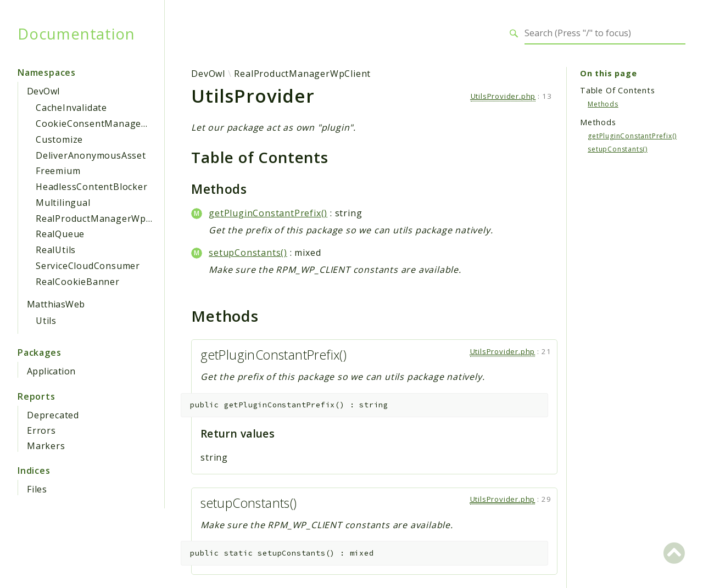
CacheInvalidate (71, 108)
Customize (59, 139)
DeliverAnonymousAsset (91, 155)
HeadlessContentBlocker (92, 187)
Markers (46, 446)
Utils (46, 321)
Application (51, 371)
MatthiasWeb (56, 304)
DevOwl (43, 91)
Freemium (58, 171)
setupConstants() (248, 253)
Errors (41, 430)
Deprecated (53, 415)
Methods (603, 104)
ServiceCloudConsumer (88, 266)
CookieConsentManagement (100, 124)
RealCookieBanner (78, 282)
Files (37, 489)
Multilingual (63, 203)
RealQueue (60, 234)
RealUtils (56, 250)
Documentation (76, 33)
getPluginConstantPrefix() (268, 213)
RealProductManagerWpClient (104, 219)
